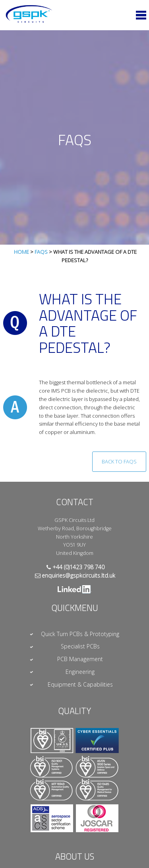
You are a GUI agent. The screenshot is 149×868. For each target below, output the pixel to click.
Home (21, 252)
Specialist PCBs (80, 646)
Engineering (80, 672)
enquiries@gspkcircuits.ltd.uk (78, 575)
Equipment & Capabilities (80, 684)
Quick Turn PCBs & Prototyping (80, 634)
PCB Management (80, 659)
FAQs (41, 252)
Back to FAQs (119, 461)
